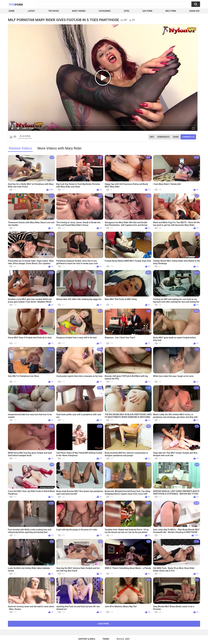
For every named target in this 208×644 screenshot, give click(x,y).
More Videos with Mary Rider (60, 148)
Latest (31, 11)
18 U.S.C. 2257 (123, 639)
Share (176, 137)
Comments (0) (188, 137)
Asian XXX (194, 11)
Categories (105, 11)
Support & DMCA (87, 639)
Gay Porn (147, 11)
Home (12, 11)
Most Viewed (79, 11)
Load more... (104, 624)
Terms (106, 639)
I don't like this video (15, 137)
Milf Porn (171, 11)
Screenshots (163, 137)
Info (152, 137)
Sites (127, 11)
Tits (16, 4)
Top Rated (54, 11)
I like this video (11, 137)
